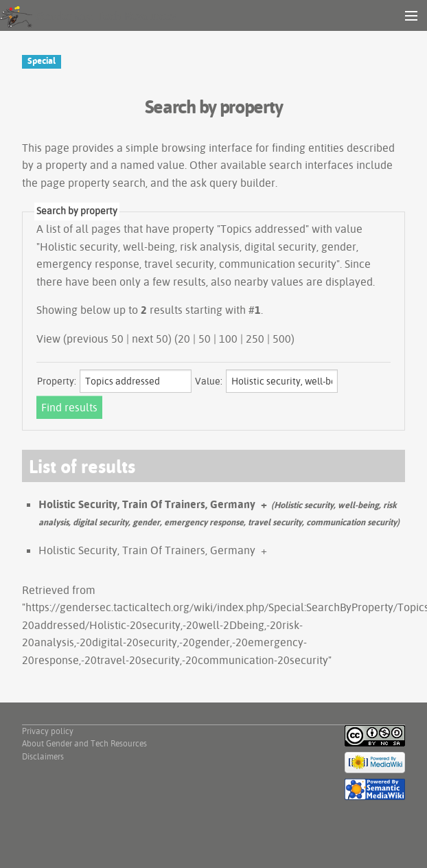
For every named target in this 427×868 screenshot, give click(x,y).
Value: (209, 381)
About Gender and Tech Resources (84, 743)
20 (184, 339)
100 (228, 339)
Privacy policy (48, 731)
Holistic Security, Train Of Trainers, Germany (147, 504)
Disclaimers (43, 756)
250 (255, 339)
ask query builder (233, 183)
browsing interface (207, 148)
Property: (57, 381)
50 (205, 339)
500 (282, 339)
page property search (93, 183)
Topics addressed (263, 229)
